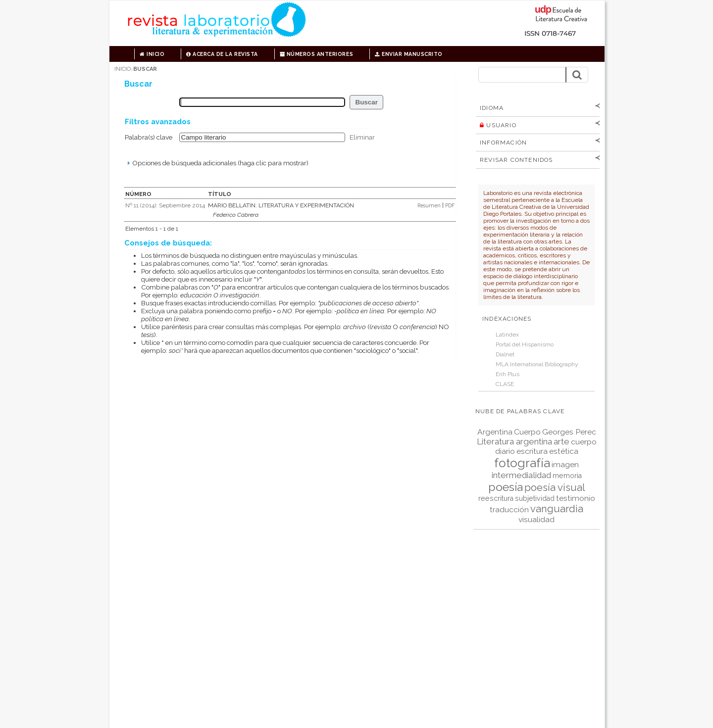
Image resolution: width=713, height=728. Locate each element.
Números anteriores (316, 54)
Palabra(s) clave (149, 137)
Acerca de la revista (222, 54)
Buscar (145, 69)
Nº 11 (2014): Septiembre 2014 (165, 205)
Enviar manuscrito (409, 54)
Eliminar (362, 137)
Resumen (430, 205)
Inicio (152, 54)
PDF (450, 205)
